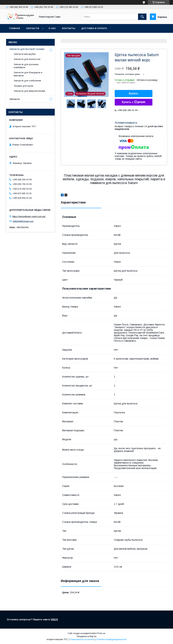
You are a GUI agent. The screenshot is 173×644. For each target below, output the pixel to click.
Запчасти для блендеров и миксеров (28, 74)
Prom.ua (101, 633)
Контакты (69, 28)
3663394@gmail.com (23, 221)
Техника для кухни (23, 86)
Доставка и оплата (94, 28)
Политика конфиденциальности (111, 639)
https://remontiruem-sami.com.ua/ (29, 216)
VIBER (54, 619)
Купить (134, 93)
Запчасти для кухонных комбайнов (26, 66)
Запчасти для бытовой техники (27, 49)
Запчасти (33, 28)
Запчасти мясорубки (25, 54)
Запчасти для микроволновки (29, 91)
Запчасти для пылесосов (27, 59)
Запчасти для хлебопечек (27, 81)
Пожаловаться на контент (82, 639)
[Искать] (142, 17)
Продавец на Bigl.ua (86, 636)
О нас (52, 28)
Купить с (134, 102)
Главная (15, 28)
